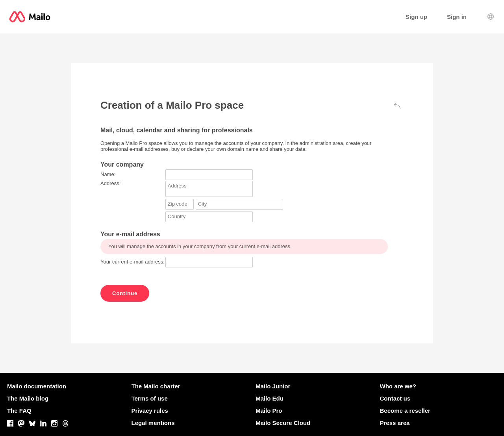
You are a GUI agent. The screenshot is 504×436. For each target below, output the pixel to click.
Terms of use (150, 398)
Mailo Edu (270, 398)
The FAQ (19, 411)
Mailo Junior (273, 386)
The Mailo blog (28, 398)
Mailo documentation (37, 386)
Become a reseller (405, 411)
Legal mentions (153, 423)
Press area (395, 423)
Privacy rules (150, 411)
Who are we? (398, 386)
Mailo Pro (269, 411)
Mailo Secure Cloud (283, 423)
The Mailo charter (156, 386)
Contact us (395, 398)
